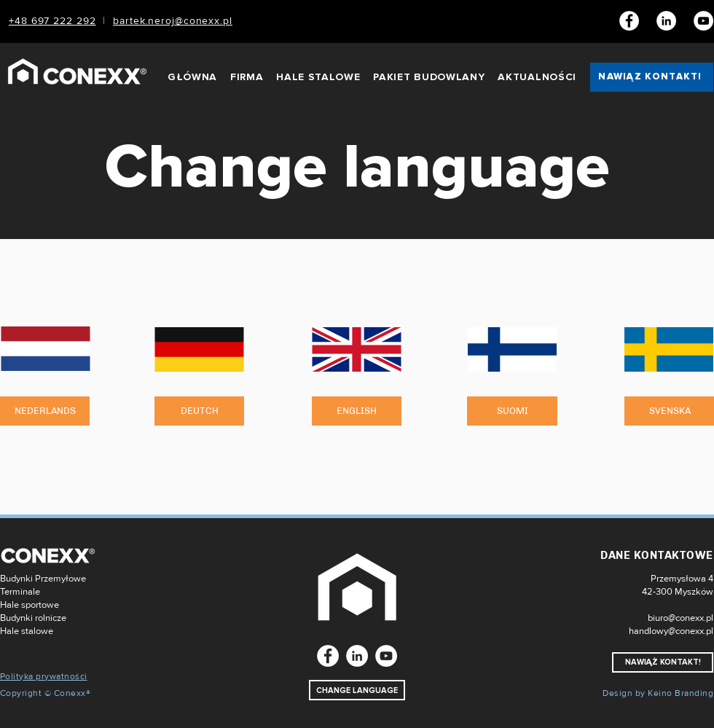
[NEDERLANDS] (45, 411)
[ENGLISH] (357, 411)
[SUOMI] (512, 411)
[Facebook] (629, 21)
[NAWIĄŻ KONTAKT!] (652, 77)
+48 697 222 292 (52, 21)
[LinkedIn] (666, 21)
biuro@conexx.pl (680, 618)
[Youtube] (703, 21)
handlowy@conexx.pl (671, 631)
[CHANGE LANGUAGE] (357, 690)
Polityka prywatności (44, 677)
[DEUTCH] (199, 411)
